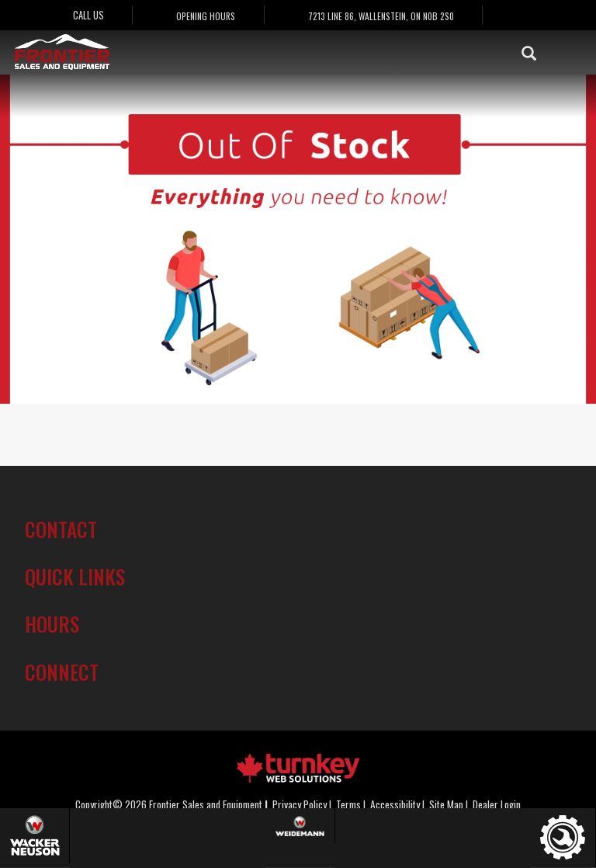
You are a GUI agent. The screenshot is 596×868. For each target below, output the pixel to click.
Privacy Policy (300, 804)
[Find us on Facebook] (523, 15)
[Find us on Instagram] (556, 15)
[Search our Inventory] (536, 52)
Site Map (446, 804)
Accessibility (395, 804)
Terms (348, 804)
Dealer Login (497, 804)
